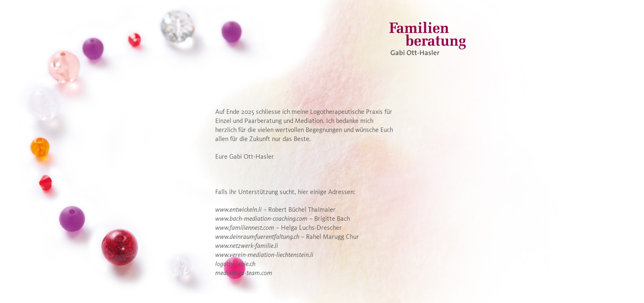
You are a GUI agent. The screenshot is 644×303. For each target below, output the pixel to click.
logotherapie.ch (235, 264)
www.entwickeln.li (238, 210)
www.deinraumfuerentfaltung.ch (257, 237)
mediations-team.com (244, 273)
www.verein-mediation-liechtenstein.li (264, 255)
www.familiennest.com (245, 228)
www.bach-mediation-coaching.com (261, 219)
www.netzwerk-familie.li (247, 246)
